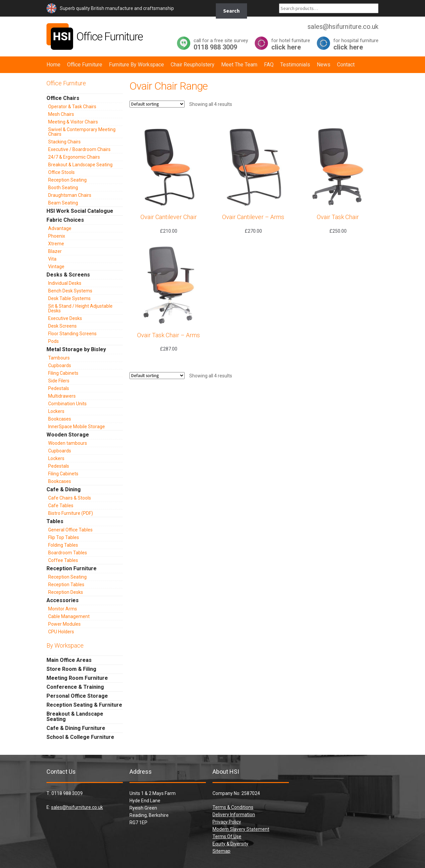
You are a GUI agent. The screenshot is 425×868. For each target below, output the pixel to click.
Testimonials (295, 65)
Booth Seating (63, 188)
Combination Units (67, 404)
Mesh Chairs (61, 114)
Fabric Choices (65, 220)
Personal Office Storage (77, 696)
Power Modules (64, 624)
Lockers (56, 411)
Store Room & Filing (71, 669)
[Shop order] (157, 104)
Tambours (59, 358)
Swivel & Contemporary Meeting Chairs (82, 132)
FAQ (269, 65)
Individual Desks (65, 283)
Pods (53, 341)
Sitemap (221, 851)
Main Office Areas (69, 660)
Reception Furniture (72, 568)
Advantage (60, 228)
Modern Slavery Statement (241, 829)
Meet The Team (239, 65)
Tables (55, 521)
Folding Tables (63, 545)
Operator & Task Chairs (72, 107)
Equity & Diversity (230, 844)
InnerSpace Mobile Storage (77, 427)
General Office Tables (70, 530)
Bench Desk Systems (70, 291)
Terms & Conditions (233, 807)
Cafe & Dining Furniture (76, 728)
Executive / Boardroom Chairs (79, 149)
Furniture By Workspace (136, 65)
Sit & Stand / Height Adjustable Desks (80, 308)
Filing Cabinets (63, 373)
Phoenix (57, 236)
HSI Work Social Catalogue (80, 211)
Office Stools (61, 172)
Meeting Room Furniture (77, 678)
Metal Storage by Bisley (76, 349)
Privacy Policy (227, 822)
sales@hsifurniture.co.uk (77, 807)
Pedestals (59, 388)
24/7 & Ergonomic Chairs (74, 157)
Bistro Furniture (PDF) (71, 513)
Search (231, 11)
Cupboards (60, 365)
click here (291, 44)
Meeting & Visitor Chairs (73, 122)
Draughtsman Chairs (70, 195)
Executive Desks (65, 318)
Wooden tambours (68, 443)
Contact (346, 65)
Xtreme (56, 244)
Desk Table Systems (69, 298)
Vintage (56, 267)
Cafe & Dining (64, 489)
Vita (52, 259)
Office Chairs (63, 98)
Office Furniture (85, 65)
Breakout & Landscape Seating (80, 165)
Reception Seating (67, 180)
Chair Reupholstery (193, 65)
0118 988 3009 (221, 44)
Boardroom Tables (68, 553)
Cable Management (69, 616)
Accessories (63, 600)
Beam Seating (63, 203)
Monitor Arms (63, 609)
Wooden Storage (68, 435)
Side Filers (59, 381)
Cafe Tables (61, 506)
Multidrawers (62, 396)
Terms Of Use (227, 836)
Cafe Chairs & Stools (70, 498)
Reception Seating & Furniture (84, 705)
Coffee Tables (63, 560)
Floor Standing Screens (72, 334)
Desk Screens (62, 326)
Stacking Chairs (64, 142)
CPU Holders (61, 632)
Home (53, 65)
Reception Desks (66, 592)
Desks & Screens (68, 275)
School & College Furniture (80, 737)
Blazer (55, 251)
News (324, 65)
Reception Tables (66, 585)
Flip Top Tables (64, 537)
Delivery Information (234, 815)
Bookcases (60, 419)
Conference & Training (75, 687)
